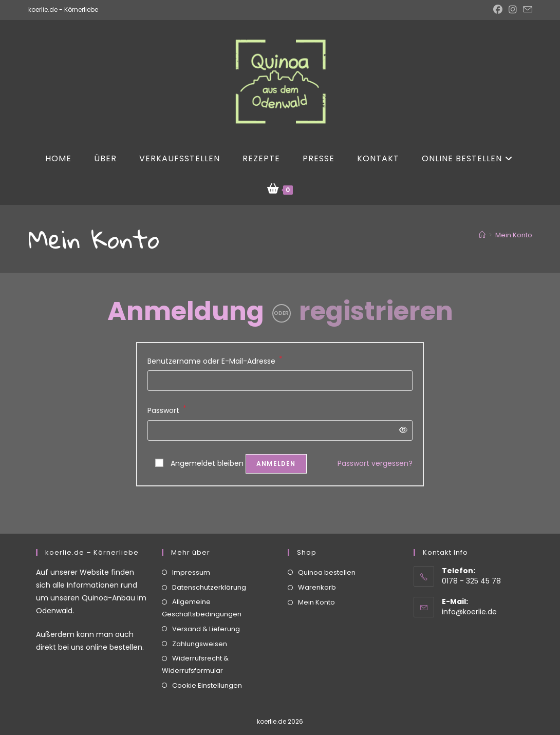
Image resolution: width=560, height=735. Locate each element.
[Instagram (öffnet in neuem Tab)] (513, 10)
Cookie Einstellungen (207, 663)
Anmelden (276, 464)
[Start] (482, 235)
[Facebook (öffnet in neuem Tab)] (498, 10)
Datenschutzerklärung (209, 566)
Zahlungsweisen (200, 622)
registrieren (376, 311)
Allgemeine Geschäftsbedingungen (202, 586)
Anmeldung (186, 311)
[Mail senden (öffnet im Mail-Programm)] (526, 10)
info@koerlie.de (469, 590)
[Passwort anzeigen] (402, 430)
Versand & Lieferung (206, 607)
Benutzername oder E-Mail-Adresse (215, 361)
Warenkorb (317, 566)
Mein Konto (514, 235)
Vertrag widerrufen (280, 724)
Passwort (167, 410)
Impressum (191, 551)
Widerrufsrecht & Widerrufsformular (195, 643)
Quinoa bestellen (327, 551)
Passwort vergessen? (375, 463)
